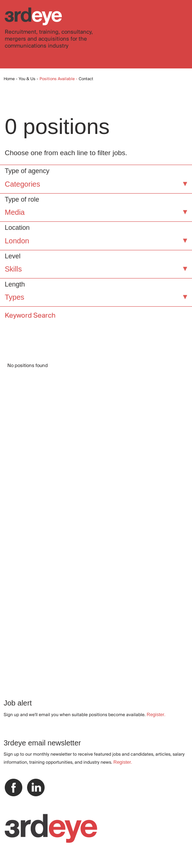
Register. (156, 714)
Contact (86, 79)
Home (9, 79)
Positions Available (58, 79)
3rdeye (33, 16)
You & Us (27, 79)
